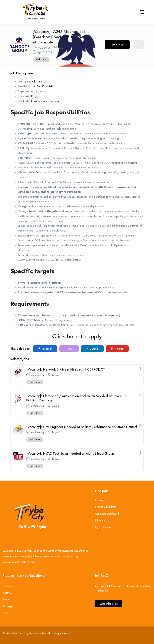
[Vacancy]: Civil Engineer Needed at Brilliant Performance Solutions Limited (82, 427)
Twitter (70, 349)
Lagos (55, 375)
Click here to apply (77, 336)
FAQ (5, 613)
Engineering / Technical (45, 101)
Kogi (34, 96)
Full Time (41, 59)
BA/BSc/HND (45, 86)
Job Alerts (100, 520)
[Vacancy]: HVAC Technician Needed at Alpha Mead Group (70, 454)
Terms (6, 599)
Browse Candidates (106, 507)
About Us (8, 593)
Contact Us (9, 586)
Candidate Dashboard (107, 514)
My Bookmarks (103, 527)
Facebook (45, 349)
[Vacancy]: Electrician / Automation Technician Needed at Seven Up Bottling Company (76, 398)
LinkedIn (92, 349)
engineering (44, 48)
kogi (61, 48)
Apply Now (117, 45)
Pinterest (117, 349)
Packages (8, 606)
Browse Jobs (102, 500)
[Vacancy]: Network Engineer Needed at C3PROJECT (66, 369)
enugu (56, 406)
